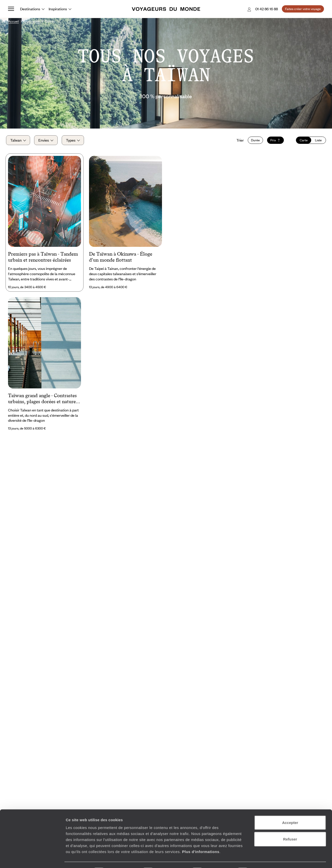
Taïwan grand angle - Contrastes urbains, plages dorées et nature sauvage (42, 401)
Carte (302, 142)
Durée (253, 142)
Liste (316, 142)
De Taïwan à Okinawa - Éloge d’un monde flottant (121, 260)
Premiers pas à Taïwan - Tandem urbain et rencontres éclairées (43, 260)
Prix (273, 142)
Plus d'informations (201, 838)
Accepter (290, 809)
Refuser (290, 825)
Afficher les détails (276, 858)
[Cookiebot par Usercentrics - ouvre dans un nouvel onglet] (32, 858)
